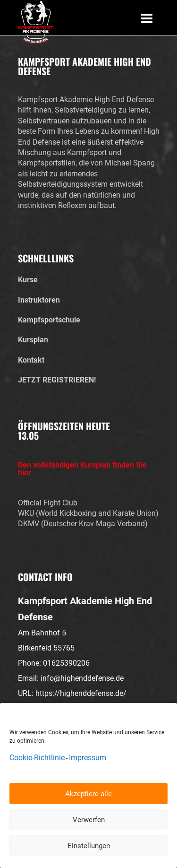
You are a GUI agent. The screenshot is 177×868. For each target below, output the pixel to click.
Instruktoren (39, 300)
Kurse (28, 280)
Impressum (88, 758)
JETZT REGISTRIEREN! (57, 380)
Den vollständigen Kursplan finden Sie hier (82, 469)
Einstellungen (89, 846)
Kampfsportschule (49, 320)
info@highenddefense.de (82, 678)
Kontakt (31, 360)
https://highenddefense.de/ (81, 693)
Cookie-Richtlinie (37, 758)
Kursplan (33, 340)
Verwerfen (89, 820)
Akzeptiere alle (88, 794)
